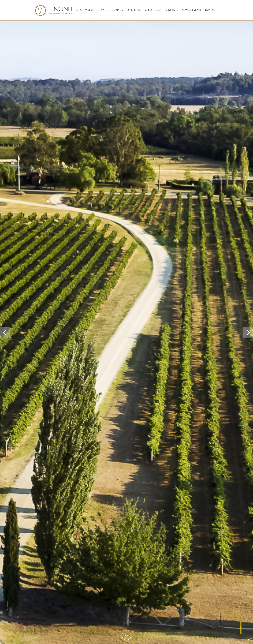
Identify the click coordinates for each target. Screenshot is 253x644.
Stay (102, 10)
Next (248, 337)
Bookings (116, 10)
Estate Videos (85, 10)
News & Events (192, 10)
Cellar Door (154, 10)
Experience (134, 10)
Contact (211, 10)
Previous (5, 337)
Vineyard (172, 10)
